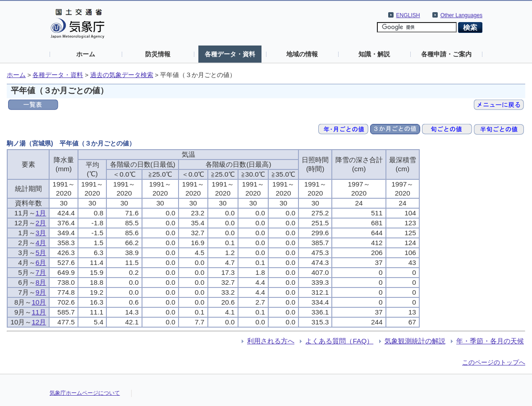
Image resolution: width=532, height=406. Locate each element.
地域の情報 (302, 54)
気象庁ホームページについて (85, 393)
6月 (41, 262)
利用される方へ (271, 341)
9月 (41, 292)
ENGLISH (408, 15)
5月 (41, 253)
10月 (39, 302)
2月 (41, 223)
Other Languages (461, 15)
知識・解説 (374, 54)
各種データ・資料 (230, 54)
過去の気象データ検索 (122, 75)
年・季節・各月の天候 (490, 341)
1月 (41, 213)
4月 (41, 243)
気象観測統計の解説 (415, 341)
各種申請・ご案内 (446, 54)
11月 (39, 312)
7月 (41, 272)
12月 (39, 322)
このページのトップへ (494, 362)
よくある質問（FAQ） (339, 341)
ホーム (86, 54)
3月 (41, 233)
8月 (41, 282)
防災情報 (158, 54)
